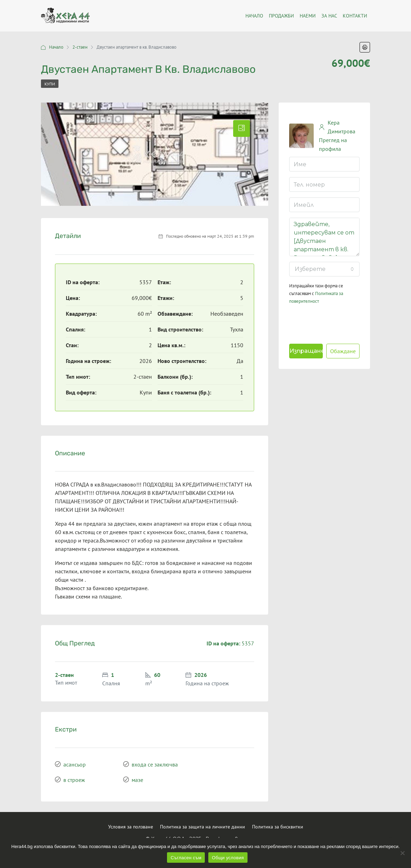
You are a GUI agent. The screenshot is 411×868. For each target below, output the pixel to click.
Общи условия (228, 858)
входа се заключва (155, 764)
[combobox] (324, 269)
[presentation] (334, 322)
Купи (50, 84)
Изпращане (306, 351)
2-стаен (80, 47)
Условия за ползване (131, 827)
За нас (329, 16)
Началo (254, 16)
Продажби (281, 16)
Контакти (355, 16)
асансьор (75, 764)
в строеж (74, 780)
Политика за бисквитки (278, 827)
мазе (137, 780)
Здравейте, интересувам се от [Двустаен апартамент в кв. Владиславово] (324, 237)
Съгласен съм (186, 858)
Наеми (308, 16)
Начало (56, 47)
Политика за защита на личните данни (203, 827)
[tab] (242, 128)
